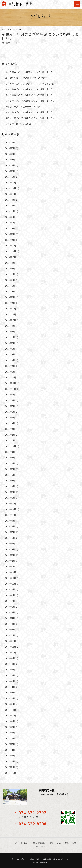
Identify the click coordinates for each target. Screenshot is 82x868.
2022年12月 (11, 377)
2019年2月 (10, 630)
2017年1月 (10, 767)
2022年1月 (10, 440)
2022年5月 (10, 418)
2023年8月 (10, 332)
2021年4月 (10, 481)
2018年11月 (11, 647)
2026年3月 (10, 165)
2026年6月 (10, 148)
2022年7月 (10, 406)
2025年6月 (10, 217)
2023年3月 (10, 360)
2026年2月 (10, 171)
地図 (74, 843)
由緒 (15, 843)
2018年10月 (11, 653)
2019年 (12, 29)
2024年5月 (10, 286)
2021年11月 (11, 446)
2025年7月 (10, 211)
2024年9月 (10, 263)
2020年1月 (10, 567)
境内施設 (24, 843)
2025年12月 (11, 183)
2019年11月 (11, 578)
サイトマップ (41, 847)
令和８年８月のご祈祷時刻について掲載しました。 (30, 72)
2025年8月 (10, 206)
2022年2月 (10, 435)
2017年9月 (10, 721)
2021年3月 (10, 486)
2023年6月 (10, 343)
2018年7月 (10, 670)
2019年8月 (10, 595)
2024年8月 (10, 269)
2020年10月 (11, 515)
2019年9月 (10, 589)
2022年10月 (11, 389)
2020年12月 (11, 504)
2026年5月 (10, 154)
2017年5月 (10, 744)
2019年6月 (10, 607)
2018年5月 (10, 681)
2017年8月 (10, 727)
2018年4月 (10, 687)
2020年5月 (10, 544)
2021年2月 (10, 492)
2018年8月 (10, 664)
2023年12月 (11, 309)
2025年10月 (11, 194)
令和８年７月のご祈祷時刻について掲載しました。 (30, 84)
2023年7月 (10, 337)
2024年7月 (10, 274)
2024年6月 (10, 280)
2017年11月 (11, 710)
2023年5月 (10, 349)
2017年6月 (10, 739)
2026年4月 (10, 160)
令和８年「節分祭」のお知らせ (20, 124)
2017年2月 (10, 761)
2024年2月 (10, 303)
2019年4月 (10, 618)
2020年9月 (10, 521)
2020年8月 (10, 526)
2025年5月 (10, 223)
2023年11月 (11, 314)
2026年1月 (10, 177)
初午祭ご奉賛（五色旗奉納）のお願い (24, 107)
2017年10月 (11, 716)
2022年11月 (11, 383)
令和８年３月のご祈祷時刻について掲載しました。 (30, 112)
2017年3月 (10, 756)
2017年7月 (10, 733)
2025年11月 (11, 188)
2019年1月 (10, 635)
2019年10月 (11, 584)
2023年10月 (11, 320)
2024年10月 (11, 257)
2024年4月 (10, 292)
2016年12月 (11, 773)
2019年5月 (10, 612)
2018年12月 (11, 641)
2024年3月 (10, 297)
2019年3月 (10, 624)
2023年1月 (10, 372)
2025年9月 (10, 200)
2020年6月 (10, 538)
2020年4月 (10, 549)
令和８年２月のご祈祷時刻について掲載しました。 (30, 118)
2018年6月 (10, 675)
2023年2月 (10, 366)
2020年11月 (11, 509)
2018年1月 (10, 704)
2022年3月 (10, 429)
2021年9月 (10, 452)
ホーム (4, 29)
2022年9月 (10, 395)
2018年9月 (10, 658)
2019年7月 (10, 601)
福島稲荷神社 (43, 862)
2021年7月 (10, 463)
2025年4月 (10, 229)
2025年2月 (10, 240)
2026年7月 (10, 143)
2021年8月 (10, 458)
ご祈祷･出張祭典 (38, 843)
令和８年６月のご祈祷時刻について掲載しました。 (30, 89)
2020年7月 (10, 532)
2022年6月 (10, 412)
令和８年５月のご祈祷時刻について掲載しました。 (30, 95)
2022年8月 (10, 400)
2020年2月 (10, 561)
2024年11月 (11, 251)
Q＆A (59, 843)
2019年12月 (11, 572)
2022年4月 (10, 423)
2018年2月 (10, 698)
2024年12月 (11, 246)
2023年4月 (10, 355)
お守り (51, 843)
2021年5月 (10, 475)
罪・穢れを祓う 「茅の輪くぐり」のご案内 (26, 78)
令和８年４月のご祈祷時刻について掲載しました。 (30, 101)
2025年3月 (10, 234)
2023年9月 (10, 326)
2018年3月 (10, 693)
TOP (8, 843)
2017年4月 (10, 750)
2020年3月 (10, 555)
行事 (67, 843)
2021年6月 (10, 469)
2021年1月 (10, 498)
